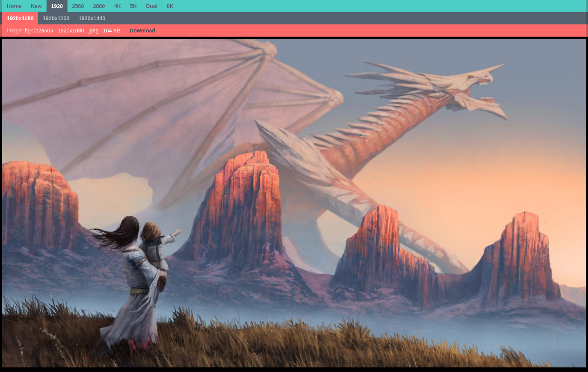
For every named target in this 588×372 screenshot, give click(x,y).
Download (142, 31)
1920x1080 (20, 18)
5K (133, 6)
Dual (152, 6)
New (36, 6)
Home (14, 6)
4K (117, 6)
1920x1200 (56, 18)
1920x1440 (92, 18)
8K (170, 6)
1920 (57, 6)
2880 (99, 6)
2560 (78, 6)
